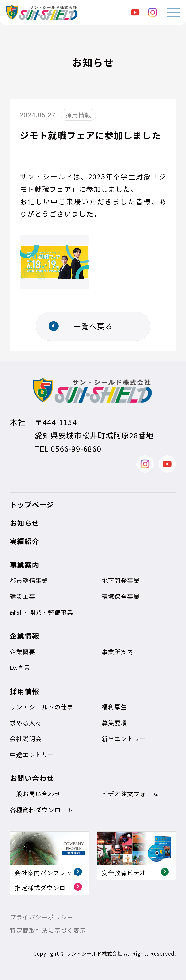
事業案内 (25, 565)
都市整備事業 (29, 580)
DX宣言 (20, 667)
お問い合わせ (32, 778)
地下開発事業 (121, 580)
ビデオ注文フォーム (130, 794)
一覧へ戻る (93, 326)
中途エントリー (32, 754)
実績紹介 (25, 541)
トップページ (32, 504)
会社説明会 (26, 738)
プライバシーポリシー (42, 917)
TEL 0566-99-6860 (68, 448)
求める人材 (26, 723)
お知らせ (25, 523)
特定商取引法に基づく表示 (48, 930)
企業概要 (23, 651)
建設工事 (23, 596)
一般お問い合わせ (35, 794)
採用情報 (25, 691)
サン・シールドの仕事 (42, 707)
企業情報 (25, 636)
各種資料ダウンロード (42, 810)
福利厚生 (114, 707)
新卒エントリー (124, 738)
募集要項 (114, 723)
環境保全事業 (121, 596)
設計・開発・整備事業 (42, 612)
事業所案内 (118, 651)
